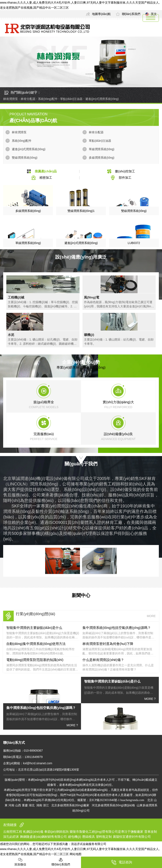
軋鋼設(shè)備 (33, 832)
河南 (11, 805)
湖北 (32, 805)
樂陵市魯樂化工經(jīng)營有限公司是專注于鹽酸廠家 (106, 832)
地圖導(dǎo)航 (98, 14)
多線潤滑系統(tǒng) (102, 158)
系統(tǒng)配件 (22, 141)
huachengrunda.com (133, 800)
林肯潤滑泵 (19, 132)
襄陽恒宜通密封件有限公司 (132, 837)
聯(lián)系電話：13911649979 (23, 757)
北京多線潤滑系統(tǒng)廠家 (70, 805)
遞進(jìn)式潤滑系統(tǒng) (29, 149)
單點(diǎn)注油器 (100, 141)
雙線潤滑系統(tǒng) (25, 158)
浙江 (46, 805)
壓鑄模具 (89, 837)
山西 (18, 805)
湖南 (39, 805)
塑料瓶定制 (104, 837)
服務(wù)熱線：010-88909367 (23, 751)
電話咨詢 (122, 862)
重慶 (25, 805)
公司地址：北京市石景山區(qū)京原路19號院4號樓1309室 (41, 770)
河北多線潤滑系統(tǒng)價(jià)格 (113, 805)
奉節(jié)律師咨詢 (56, 832)
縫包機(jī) (75, 837)
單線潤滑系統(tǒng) (102, 149)
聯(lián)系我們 (128, 14)
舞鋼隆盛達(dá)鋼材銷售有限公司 (43, 837)
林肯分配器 (96, 132)
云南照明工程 (13, 832)
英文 (151, 14)
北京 (150, 800)
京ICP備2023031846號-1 (104, 800)
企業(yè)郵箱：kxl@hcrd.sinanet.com (28, 763)
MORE (151, 616)
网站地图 (76, 854)
